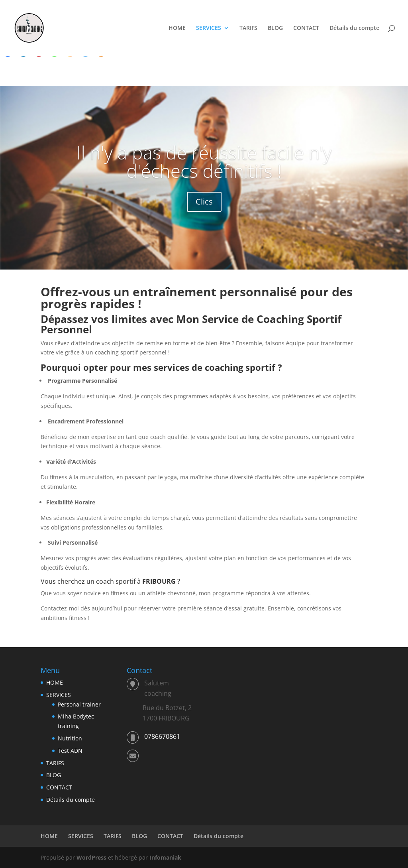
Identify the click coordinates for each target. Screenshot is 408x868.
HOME (177, 28)
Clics (204, 202)
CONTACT (306, 28)
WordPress (91, 857)
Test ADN (70, 751)
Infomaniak (165, 857)
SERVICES (209, 28)
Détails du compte (354, 28)
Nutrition (70, 738)
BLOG (275, 28)
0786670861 (162, 736)
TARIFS (248, 28)
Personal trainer (79, 704)
